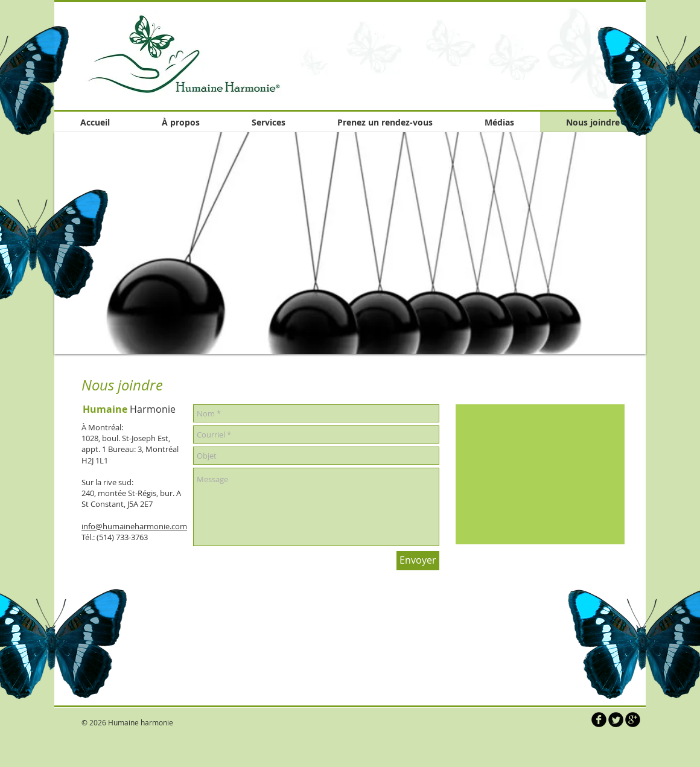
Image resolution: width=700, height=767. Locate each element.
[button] (350, 243)
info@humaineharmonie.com (134, 526)
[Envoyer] (418, 561)
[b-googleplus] (633, 720)
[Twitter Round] (616, 720)
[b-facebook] (599, 720)
